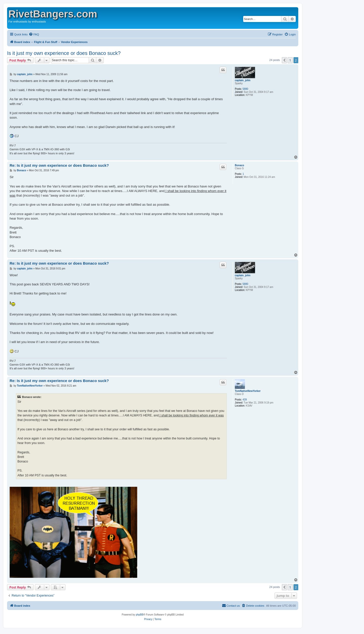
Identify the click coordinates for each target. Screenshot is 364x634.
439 (245, 400)
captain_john (243, 80)
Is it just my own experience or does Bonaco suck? (64, 53)
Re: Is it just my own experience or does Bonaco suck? (59, 165)
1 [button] (290, 60)
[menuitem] (34, 34)
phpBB (140, 615)
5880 (245, 89)
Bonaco (240, 165)
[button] (284, 60)
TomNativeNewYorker (248, 391)
